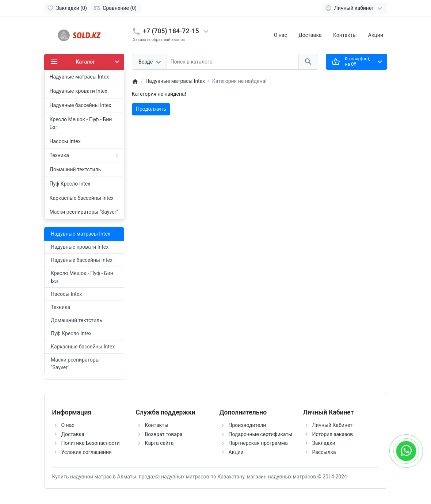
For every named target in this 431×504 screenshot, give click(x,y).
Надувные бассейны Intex (82, 260)
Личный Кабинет (333, 425)
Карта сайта (159, 443)
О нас (281, 35)
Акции (376, 35)
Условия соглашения (87, 452)
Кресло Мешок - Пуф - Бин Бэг (82, 277)
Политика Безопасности (91, 443)
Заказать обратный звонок (159, 40)
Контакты (345, 35)
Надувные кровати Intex (80, 247)
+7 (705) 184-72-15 (171, 31)
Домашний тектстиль (77, 320)
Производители (247, 425)
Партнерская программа (258, 443)
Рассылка (324, 452)
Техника (60, 307)
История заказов (333, 434)
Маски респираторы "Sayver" (75, 364)
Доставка (310, 35)
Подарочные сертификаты (261, 434)
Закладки (324, 443)
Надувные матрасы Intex (81, 234)
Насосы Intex (66, 294)
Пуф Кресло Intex (71, 333)
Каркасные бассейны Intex (83, 347)
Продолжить (151, 109)
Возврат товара (164, 434)
